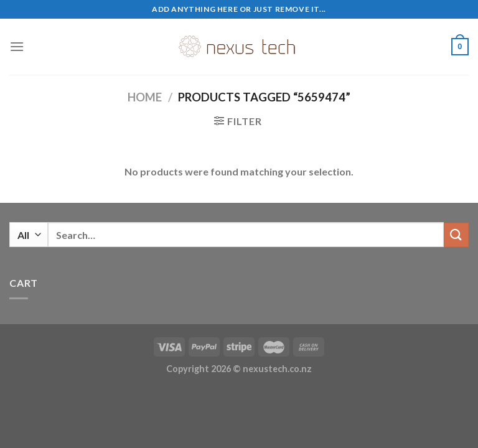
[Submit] (456, 235)
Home (145, 97)
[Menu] (17, 46)
